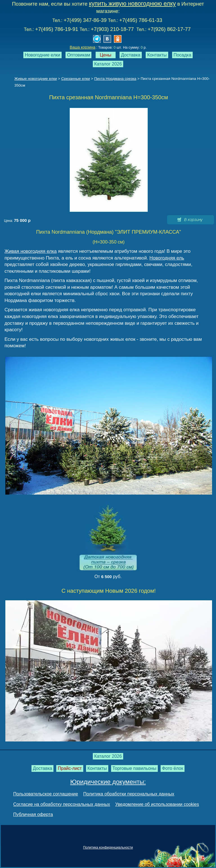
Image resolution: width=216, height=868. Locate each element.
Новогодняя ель (167, 258)
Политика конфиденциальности (108, 847)
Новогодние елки (42, 55)
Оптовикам (78, 55)
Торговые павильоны (134, 768)
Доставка (131, 55)
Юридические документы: (108, 782)
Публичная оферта (33, 814)
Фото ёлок (173, 768)
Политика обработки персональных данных (129, 794)
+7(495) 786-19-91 (57, 29)
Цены (106, 55)
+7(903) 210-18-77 (112, 29)
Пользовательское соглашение (46, 794)
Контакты (157, 55)
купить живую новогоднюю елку (132, 4)
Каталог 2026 (108, 64)
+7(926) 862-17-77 (169, 29)
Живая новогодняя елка (31, 251)
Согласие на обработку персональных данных (62, 804)
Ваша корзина (83, 47)
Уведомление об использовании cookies (157, 804)
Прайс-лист (70, 768)
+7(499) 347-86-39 (85, 20)
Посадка (182, 55)
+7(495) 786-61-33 (141, 20)
